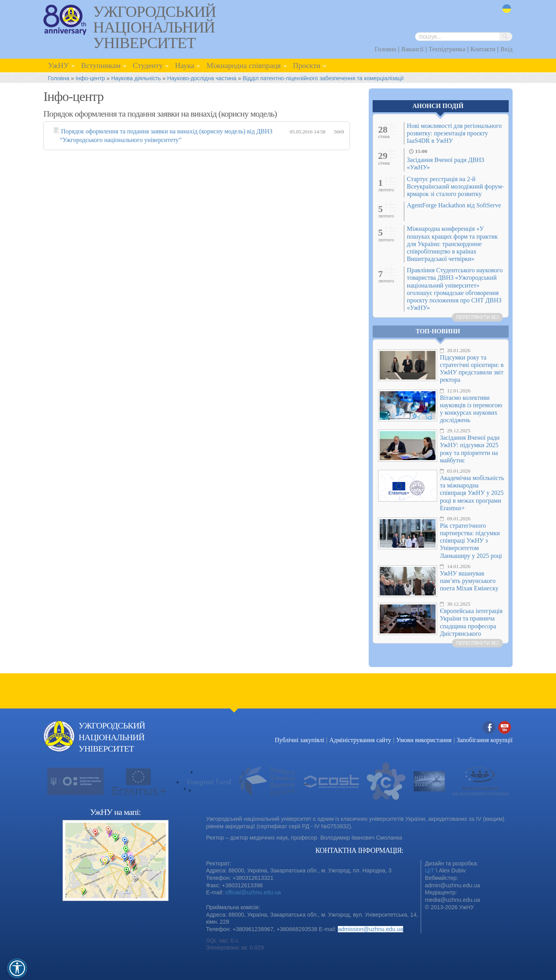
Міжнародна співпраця (244, 66)
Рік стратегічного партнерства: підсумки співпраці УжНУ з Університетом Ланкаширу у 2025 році (471, 541)
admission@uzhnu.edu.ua (370, 929)
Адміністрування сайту (360, 740)
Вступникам (101, 66)
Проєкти (307, 66)
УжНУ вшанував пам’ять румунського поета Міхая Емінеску (469, 581)
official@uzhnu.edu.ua (253, 892)
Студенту (148, 66)
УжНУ (58, 66)
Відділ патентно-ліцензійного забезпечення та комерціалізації (323, 78)
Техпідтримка (447, 49)
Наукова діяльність (136, 78)
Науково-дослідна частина (202, 78)
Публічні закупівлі (300, 740)
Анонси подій (438, 106)
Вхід (507, 49)
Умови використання (424, 740)
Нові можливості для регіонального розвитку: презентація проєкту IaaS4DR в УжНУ (455, 133)
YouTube (505, 728)
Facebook (489, 728)
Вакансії (412, 49)
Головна (385, 49)
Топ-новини (438, 331)
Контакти (483, 49)
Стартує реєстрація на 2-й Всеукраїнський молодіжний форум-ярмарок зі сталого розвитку (456, 186)
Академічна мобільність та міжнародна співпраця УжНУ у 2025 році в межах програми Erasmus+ (472, 493)
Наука (184, 66)
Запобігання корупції (485, 740)
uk (507, 9)
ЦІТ (430, 870)
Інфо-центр (90, 78)
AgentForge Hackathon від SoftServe (454, 205)
